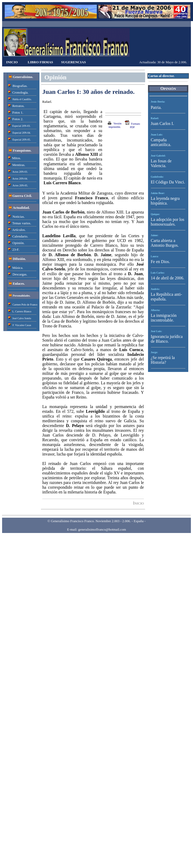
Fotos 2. (18, 119)
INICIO (12, 62)
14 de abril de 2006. (167, 278)
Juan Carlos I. (162, 123)
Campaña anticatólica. (161, 142)
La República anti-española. (166, 297)
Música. (18, 268)
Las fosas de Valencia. (161, 163)
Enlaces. (19, 283)
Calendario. (20, 236)
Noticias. (19, 217)
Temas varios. (22, 223)
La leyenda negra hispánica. (165, 201)
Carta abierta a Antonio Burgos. (165, 243)
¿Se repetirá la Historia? (163, 360)
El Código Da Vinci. (168, 182)
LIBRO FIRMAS (40, 62)
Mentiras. (19, 165)
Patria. (156, 107)
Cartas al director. (161, 76)
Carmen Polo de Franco (25, 305)
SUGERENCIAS (74, 62)
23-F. (16, 249)
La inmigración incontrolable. (164, 318)
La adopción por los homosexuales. (167, 222)
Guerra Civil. (22, 196)
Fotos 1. (18, 112)
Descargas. (20, 274)
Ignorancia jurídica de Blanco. (167, 339)
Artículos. (19, 230)
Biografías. (20, 86)
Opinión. (18, 243)
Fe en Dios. (160, 262)
